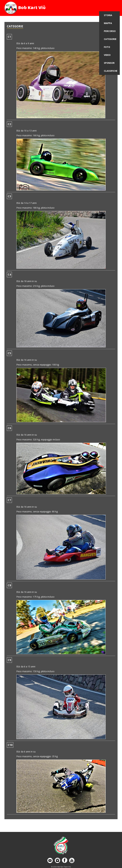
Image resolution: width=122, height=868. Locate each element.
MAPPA (108, 23)
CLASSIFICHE (111, 71)
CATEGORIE (110, 39)
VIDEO (107, 55)
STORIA (108, 15)
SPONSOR (109, 63)
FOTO (107, 47)
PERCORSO (110, 31)
